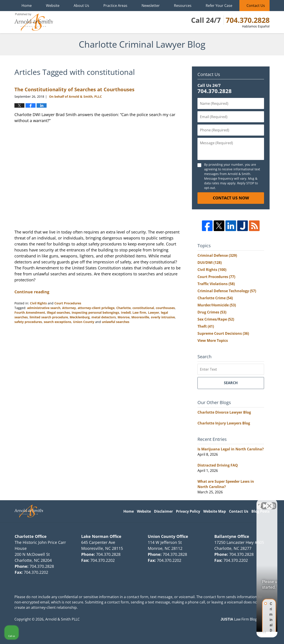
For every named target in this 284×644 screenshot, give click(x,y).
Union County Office (168, 536)
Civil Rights (38, 303)
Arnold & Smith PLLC (62, 619)
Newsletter (151, 6)
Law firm (139, 312)
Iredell (126, 312)
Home (27, 6)
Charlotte (123, 308)
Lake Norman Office (101, 536)
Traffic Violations (216, 284)
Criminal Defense (217, 255)
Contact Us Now (231, 198)
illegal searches (58, 312)
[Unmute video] (205, 502)
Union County (84, 322)
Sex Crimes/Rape (216, 319)
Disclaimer (163, 511)
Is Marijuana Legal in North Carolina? (231, 449)
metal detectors (104, 317)
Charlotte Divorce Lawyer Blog (224, 412)
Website (53, 6)
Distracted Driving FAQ (218, 465)
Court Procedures (68, 303)
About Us (81, 6)
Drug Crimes (212, 312)
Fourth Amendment (30, 312)
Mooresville (140, 317)
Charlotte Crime (215, 298)
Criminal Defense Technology (227, 291)
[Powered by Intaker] (246, 635)
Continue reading (32, 292)
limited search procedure (49, 317)
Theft (206, 326)
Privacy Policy (188, 511)
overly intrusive (163, 317)
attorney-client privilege (96, 308)
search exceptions (57, 322)
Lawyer (154, 312)
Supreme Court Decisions (223, 333)
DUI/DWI (210, 263)
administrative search (44, 308)
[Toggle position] (260, 502)
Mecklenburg (80, 317)
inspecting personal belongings (95, 312)
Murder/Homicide (217, 305)
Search (231, 383)
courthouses (165, 308)
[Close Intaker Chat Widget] (269, 502)
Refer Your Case (219, 6)
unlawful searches (116, 322)
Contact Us (256, 6)
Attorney (69, 308)
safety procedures (28, 322)
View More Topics (213, 340)
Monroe (124, 317)
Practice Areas (115, 6)
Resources (183, 6)
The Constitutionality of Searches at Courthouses (74, 89)
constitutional (143, 308)
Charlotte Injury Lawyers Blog (224, 423)
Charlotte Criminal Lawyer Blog (34, 22)
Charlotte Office (31, 536)
